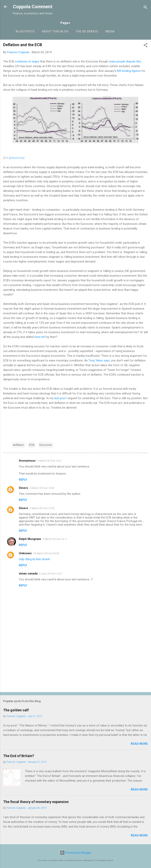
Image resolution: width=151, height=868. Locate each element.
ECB (32, 445)
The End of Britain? (19, 756)
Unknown (25, 553)
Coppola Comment (33, 7)
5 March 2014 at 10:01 (49, 461)
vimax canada (28, 573)
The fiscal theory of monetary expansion (36, 802)
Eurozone (46, 445)
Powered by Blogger (76, 853)
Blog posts (25, 31)
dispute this (134, 61)
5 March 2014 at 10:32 (42, 508)
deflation (18, 445)
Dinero (23, 488)
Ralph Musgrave (30, 539)
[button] (145, 46)
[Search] (145, 8)
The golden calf (16, 710)
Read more (139, 744)
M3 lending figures (129, 71)
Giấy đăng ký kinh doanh (34, 559)
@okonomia (16, 158)
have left (40, 337)
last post (60, 398)
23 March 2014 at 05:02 (46, 553)
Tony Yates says (99, 360)
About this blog (55, 31)
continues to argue (27, 61)
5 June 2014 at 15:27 (51, 574)
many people (117, 61)
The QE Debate (87, 31)
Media (110, 31)
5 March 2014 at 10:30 (42, 488)
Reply (23, 480)
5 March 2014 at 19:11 (55, 539)
